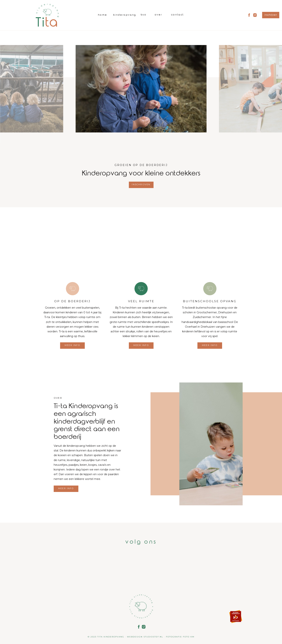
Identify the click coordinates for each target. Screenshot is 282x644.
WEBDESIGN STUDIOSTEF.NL (145, 637)
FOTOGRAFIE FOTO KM (180, 637)
